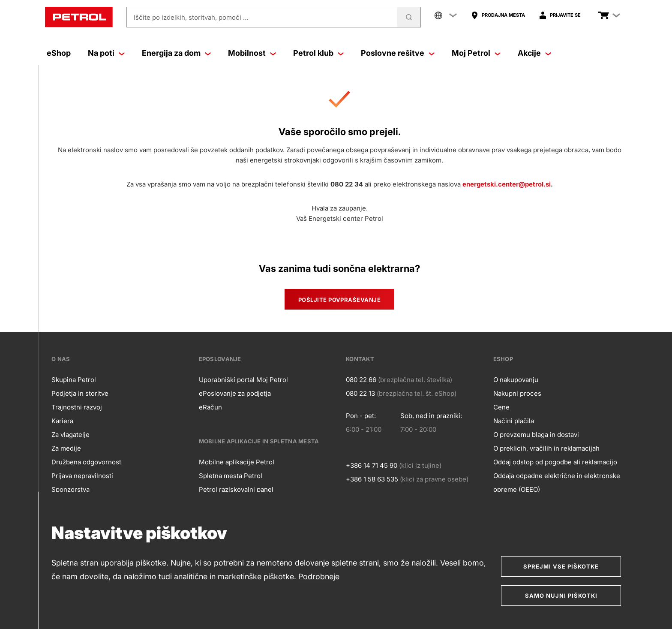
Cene (501, 407)
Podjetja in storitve (80, 393)
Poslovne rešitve (398, 53)
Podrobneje (319, 576)
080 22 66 (361, 380)
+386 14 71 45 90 (372, 465)
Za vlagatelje (70, 435)
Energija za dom (176, 53)
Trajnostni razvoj (77, 407)
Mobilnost (252, 53)
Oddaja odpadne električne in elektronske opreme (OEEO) (557, 483)
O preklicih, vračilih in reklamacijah (546, 448)
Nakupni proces (517, 393)
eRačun (210, 407)
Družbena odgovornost (86, 462)
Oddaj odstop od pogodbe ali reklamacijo (555, 462)
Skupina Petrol (74, 380)
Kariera (62, 421)
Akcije (534, 53)
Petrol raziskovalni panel (236, 489)
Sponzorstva (70, 489)
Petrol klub (318, 53)
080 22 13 (360, 393)
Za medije (66, 448)
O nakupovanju (516, 380)
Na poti (106, 53)
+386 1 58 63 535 (372, 479)
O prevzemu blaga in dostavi (536, 435)
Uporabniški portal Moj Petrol (243, 380)
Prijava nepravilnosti (82, 476)
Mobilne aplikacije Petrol (237, 462)
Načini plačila (514, 421)
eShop (59, 53)
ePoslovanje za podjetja (235, 393)
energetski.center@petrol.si (507, 184)
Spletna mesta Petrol (231, 476)
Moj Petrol (476, 53)
